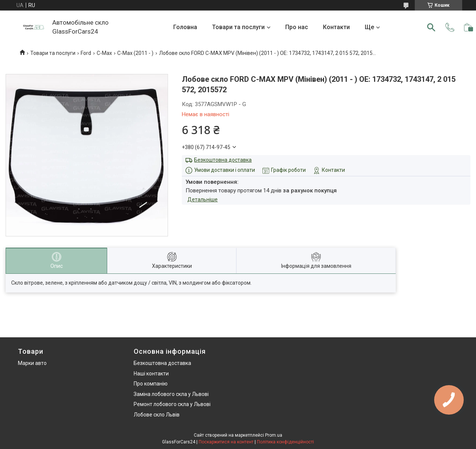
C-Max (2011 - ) (135, 53)
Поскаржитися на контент (226, 442)
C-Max (104, 53)
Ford (86, 53)
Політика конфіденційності (285, 442)
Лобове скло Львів (157, 415)
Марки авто (32, 363)
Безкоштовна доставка (223, 160)
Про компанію (151, 384)
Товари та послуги (238, 27)
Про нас (297, 27)
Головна (185, 27)
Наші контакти (151, 374)
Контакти (336, 27)
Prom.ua (274, 435)
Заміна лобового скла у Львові (171, 394)
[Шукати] (431, 27)
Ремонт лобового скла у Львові (172, 404)
